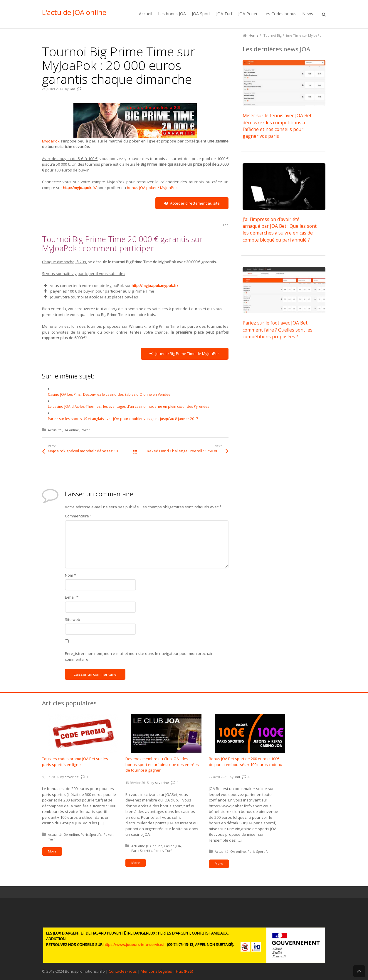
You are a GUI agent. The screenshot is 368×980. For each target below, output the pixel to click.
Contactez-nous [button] (123, 971)
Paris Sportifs (91, 834)
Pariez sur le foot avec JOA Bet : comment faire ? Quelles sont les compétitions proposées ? (278, 330)
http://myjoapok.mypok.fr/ (155, 286)
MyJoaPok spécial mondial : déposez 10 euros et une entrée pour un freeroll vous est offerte (92, 451)
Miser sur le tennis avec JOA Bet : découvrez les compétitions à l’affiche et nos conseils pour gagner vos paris (278, 126)
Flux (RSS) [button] (184, 971)
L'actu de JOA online (74, 12)
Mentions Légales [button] (156, 971)
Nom (70, 575)
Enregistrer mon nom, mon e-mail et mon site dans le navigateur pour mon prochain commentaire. (139, 656)
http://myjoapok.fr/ (80, 188)
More (52, 851)
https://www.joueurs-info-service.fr (135, 945)
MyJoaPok (120, 123)
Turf (51, 839)
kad (72, 89)
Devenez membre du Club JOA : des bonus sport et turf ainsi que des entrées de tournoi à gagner (162, 764)
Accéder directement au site (192, 203)
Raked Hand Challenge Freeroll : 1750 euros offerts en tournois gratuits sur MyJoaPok (188, 451)
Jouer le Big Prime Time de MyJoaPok (185, 354)
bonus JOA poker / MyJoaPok (152, 188)
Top (225, 225)
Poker (85, 430)
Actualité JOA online (63, 430)
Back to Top (359, 971)
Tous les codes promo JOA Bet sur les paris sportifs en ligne (75, 762)
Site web (73, 619)
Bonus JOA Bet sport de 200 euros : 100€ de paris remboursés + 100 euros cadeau (246, 762)
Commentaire (78, 516)
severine (72, 777)
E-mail (72, 597)
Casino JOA (173, 846)
